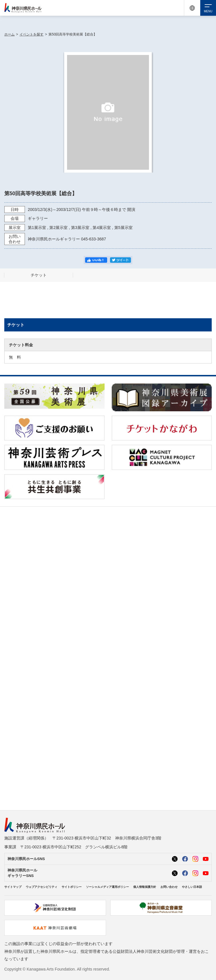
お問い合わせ (169, 887)
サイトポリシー (72, 887)
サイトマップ (13, 887)
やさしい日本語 (192, 887)
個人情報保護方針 (145, 887)
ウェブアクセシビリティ (42, 887)
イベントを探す (32, 34)
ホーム (9, 34)
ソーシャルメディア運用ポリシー (107, 887)
